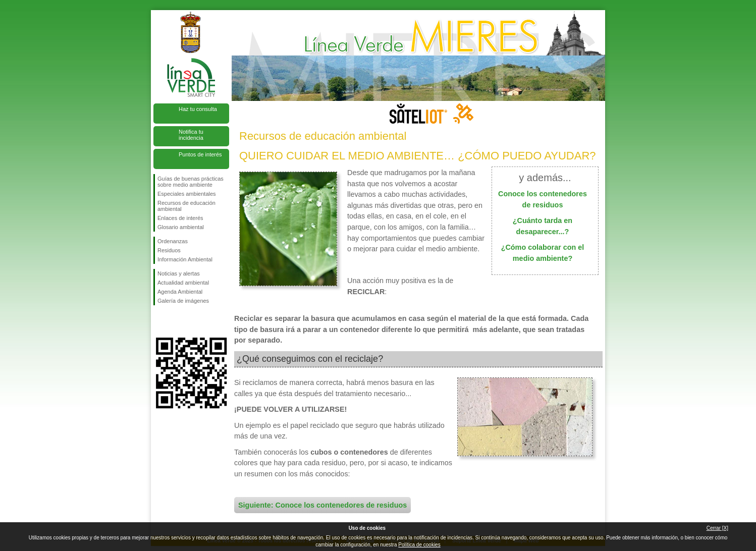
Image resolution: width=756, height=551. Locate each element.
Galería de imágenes (183, 301)
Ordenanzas (173, 241)
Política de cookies (419, 545)
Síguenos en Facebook (159, 321)
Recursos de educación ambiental (186, 206)
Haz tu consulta (198, 109)
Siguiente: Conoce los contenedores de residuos (322, 505)
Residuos (169, 250)
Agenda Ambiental (180, 292)
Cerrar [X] (717, 528)
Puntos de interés (200, 154)
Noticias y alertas (179, 273)
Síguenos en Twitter (176, 321)
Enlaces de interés (180, 218)
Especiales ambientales (187, 194)
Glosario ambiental (181, 227)
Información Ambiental (185, 259)
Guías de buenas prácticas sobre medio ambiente (191, 182)
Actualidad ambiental (183, 283)
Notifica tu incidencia (191, 135)
